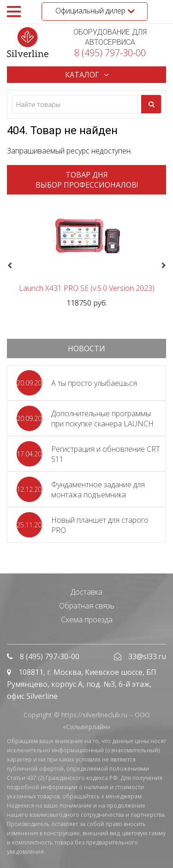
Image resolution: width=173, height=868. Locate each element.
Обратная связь (87, 606)
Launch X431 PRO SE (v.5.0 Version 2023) (87, 288)
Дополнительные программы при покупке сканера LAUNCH (102, 419)
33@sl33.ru (147, 656)
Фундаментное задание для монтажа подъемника (98, 490)
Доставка (86, 592)
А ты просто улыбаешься (94, 383)
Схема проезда (87, 620)
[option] (86, 255)
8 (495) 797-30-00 (110, 53)
